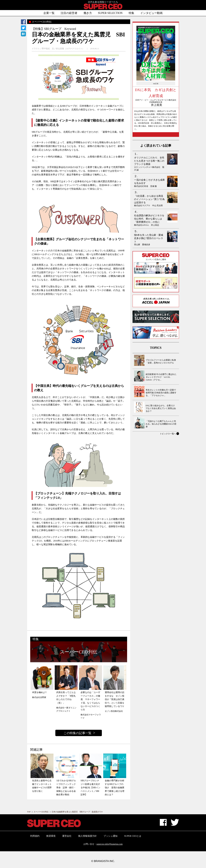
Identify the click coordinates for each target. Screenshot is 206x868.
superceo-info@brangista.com (110, 844)
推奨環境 (51, 836)
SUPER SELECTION (110, 13)
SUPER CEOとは (133, 836)
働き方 (88, 13)
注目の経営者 (69, 13)
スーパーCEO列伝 (41, 812)
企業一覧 (49, 13)
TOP (29, 812)
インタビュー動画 (151, 13)
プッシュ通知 (111, 836)
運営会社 (67, 836)
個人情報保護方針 (87, 836)
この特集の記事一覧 (78, 733)
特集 (131, 13)
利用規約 (35, 836)
